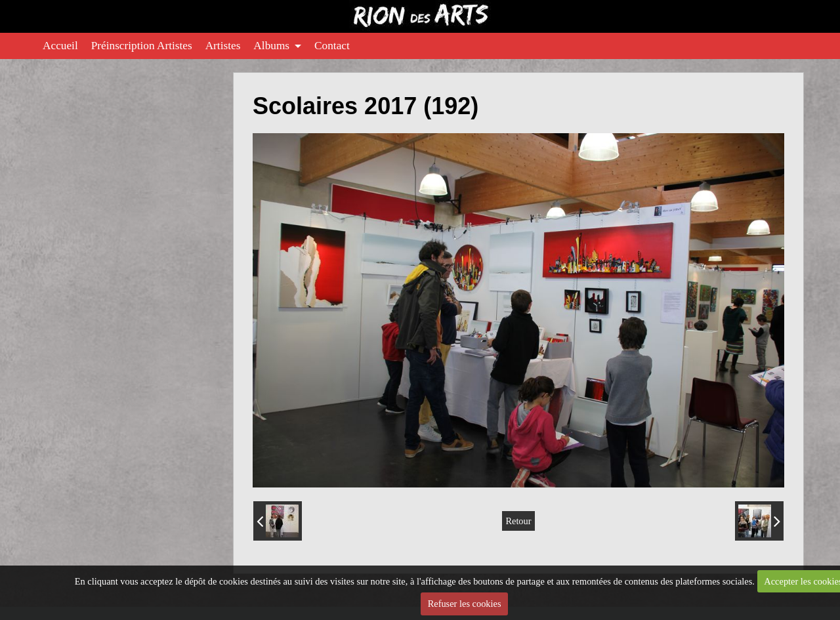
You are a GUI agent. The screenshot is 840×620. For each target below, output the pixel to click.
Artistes (223, 46)
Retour (518, 521)
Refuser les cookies (465, 604)
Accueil (60, 46)
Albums (271, 46)
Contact (332, 46)
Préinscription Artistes (142, 46)
